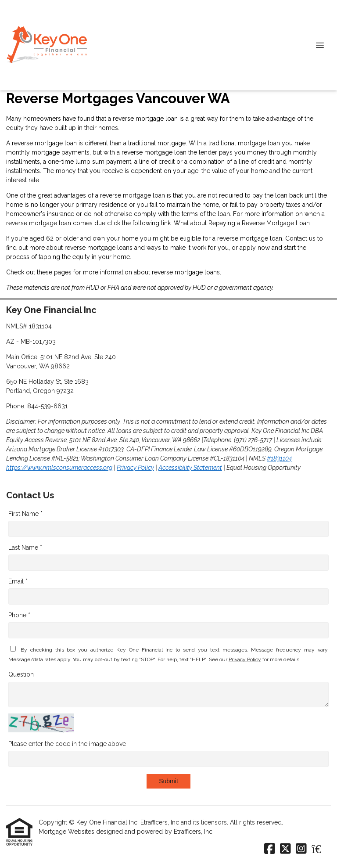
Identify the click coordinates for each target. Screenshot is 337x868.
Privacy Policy (135, 468)
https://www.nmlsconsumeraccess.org (59, 468)
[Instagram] (301, 849)
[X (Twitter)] (285, 849)
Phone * (19, 615)
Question (21, 674)
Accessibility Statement (190, 468)
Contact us (300, 238)
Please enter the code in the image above (67, 744)
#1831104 (279, 458)
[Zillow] (321, 849)
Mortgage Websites (67, 832)
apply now (255, 248)
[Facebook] (270, 849)
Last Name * (25, 547)
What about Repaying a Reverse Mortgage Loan (242, 223)
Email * (18, 581)
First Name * (25, 514)
